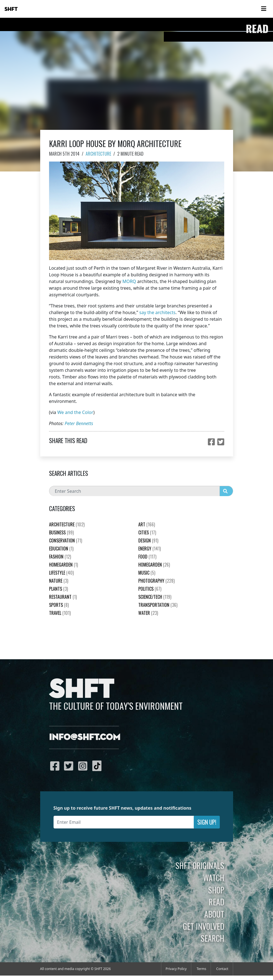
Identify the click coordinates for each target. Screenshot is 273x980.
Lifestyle (61, 573)
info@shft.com (85, 737)
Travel (60, 613)
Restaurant (63, 597)
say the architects (158, 312)
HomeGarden (63, 565)
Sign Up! (207, 822)
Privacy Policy (176, 969)
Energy (150, 549)
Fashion (60, 557)
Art (147, 524)
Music (147, 573)
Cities (147, 532)
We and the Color (75, 412)
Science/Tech (155, 597)
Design (148, 540)
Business (61, 532)
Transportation (158, 605)
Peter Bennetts (79, 423)
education (61, 549)
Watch (214, 878)
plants (58, 589)
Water (148, 613)
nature (59, 581)
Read (216, 902)
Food (147, 557)
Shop (216, 890)
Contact (222, 969)
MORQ (129, 281)
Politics (150, 589)
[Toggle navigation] (264, 9)
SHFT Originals (200, 865)
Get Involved (204, 926)
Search (212, 938)
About (214, 914)
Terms (201, 969)
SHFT (11, 9)
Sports (59, 605)
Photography (156, 581)
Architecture (98, 154)
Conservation (66, 540)
